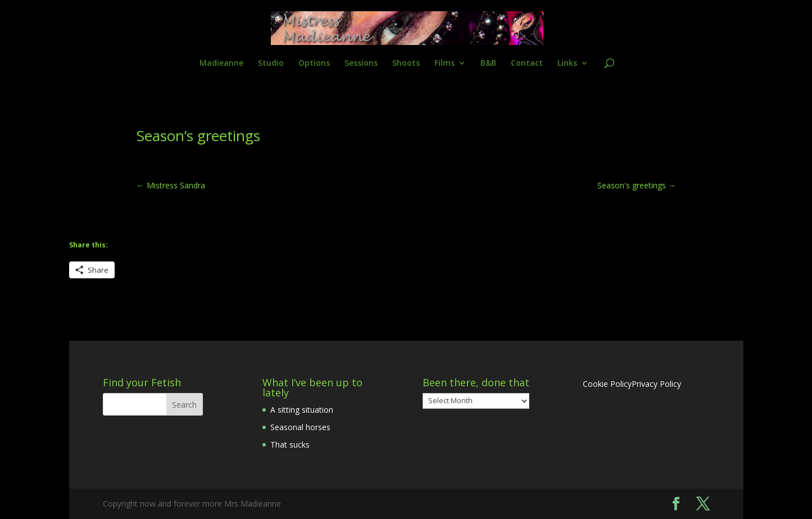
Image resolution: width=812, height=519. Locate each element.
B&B (488, 64)
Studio (271, 64)
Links (567, 64)
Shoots (406, 64)
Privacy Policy (656, 384)
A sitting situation (302, 410)
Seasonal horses (300, 427)
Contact (527, 64)
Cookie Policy (607, 384)
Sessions (361, 64)
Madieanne (221, 64)
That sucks (290, 444)
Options (314, 64)
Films (444, 64)
